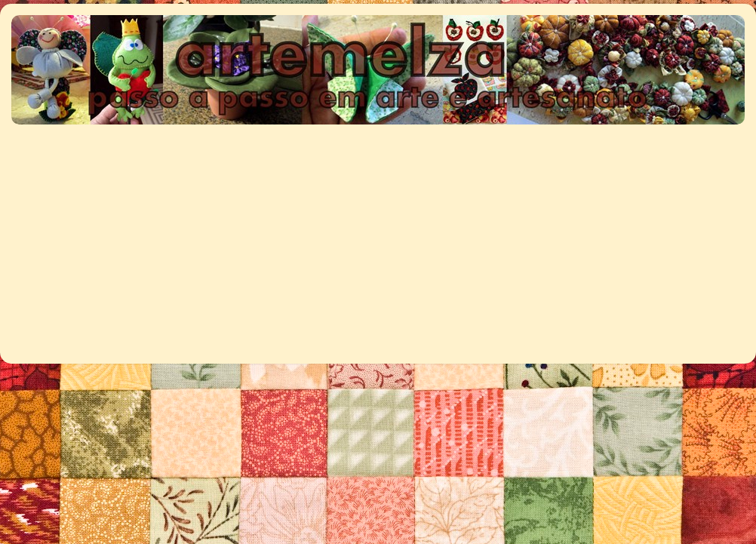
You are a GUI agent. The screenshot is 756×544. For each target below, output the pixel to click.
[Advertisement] (219, 236)
